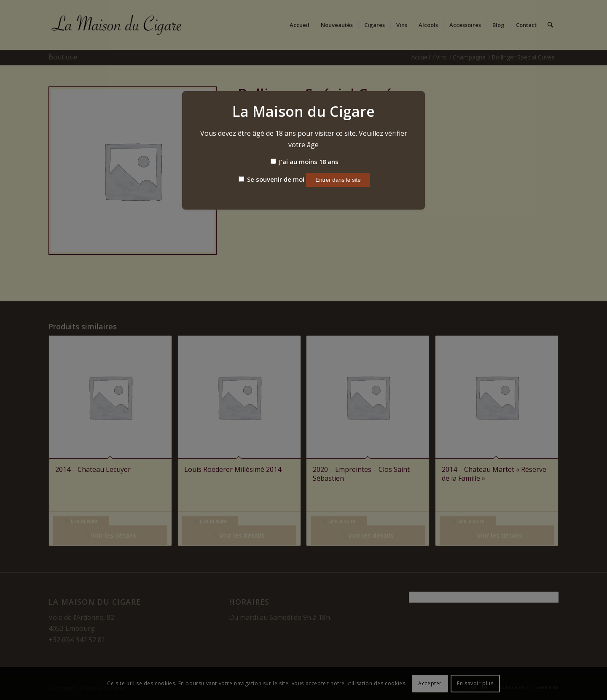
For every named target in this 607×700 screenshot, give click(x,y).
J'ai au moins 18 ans (305, 162)
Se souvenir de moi (271, 179)
